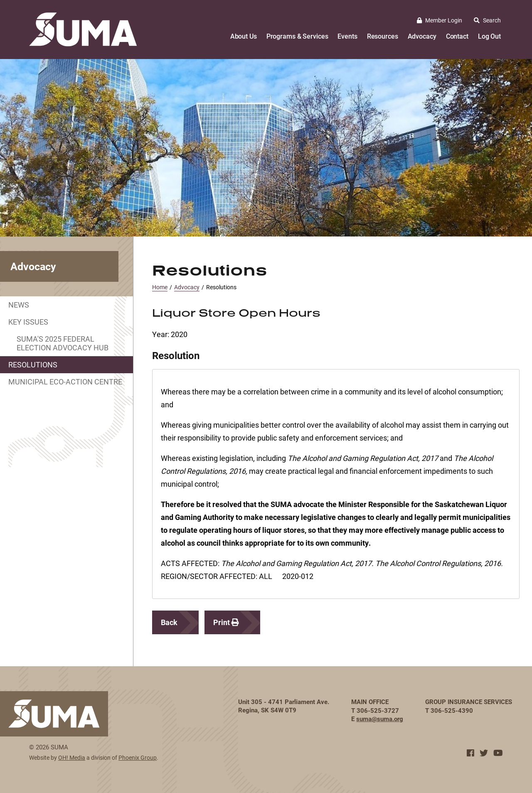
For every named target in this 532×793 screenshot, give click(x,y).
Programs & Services (297, 36)
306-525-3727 (378, 710)
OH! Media (72, 757)
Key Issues (28, 322)
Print (226, 622)
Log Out (489, 36)
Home (160, 287)
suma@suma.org (380, 719)
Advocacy (422, 36)
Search (487, 20)
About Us (244, 36)
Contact (457, 36)
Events (347, 36)
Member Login (440, 20)
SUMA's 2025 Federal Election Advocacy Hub (63, 343)
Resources (383, 36)
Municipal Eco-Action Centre (65, 382)
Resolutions (33, 364)
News (19, 305)
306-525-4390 (452, 710)
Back (169, 622)
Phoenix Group (138, 757)
